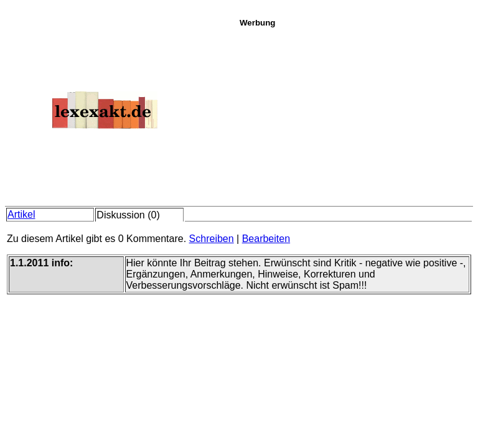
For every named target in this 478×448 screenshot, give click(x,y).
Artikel (21, 214)
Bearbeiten (266, 239)
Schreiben (212, 239)
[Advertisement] (355, 114)
